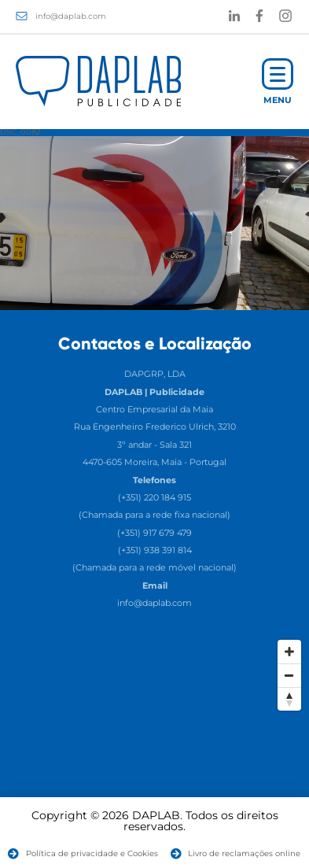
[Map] (154, 750)
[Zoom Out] (289, 675)
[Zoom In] (289, 652)
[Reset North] (289, 699)
